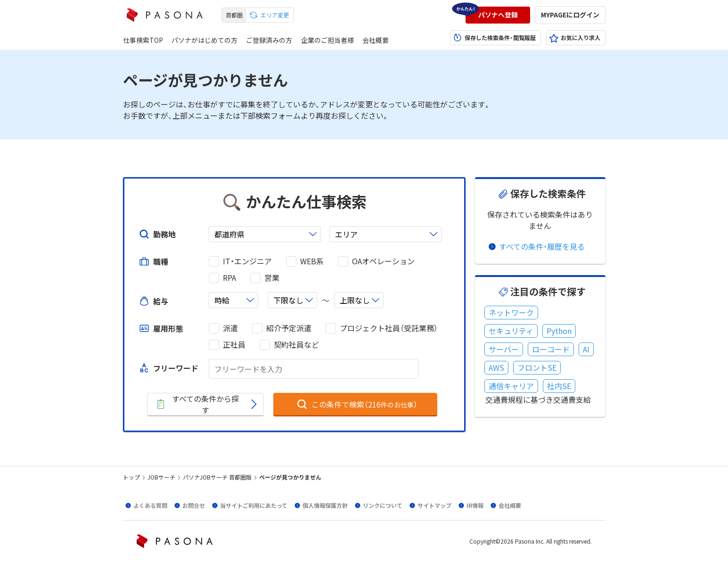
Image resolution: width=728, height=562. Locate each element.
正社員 (234, 345)
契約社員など (296, 345)
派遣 (230, 328)
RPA (229, 278)
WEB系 (312, 261)
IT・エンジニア (247, 261)
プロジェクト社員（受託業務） (389, 328)
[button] (498, 15)
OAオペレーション (383, 261)
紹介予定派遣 (289, 328)
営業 (272, 278)
